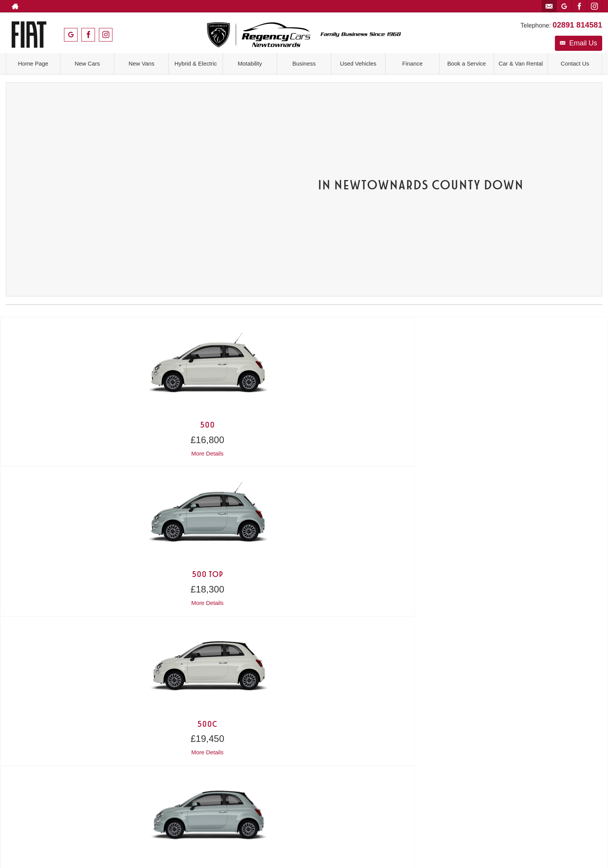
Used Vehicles (358, 63)
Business (304, 63)
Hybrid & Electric (195, 63)
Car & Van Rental (521, 63)
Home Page (33, 63)
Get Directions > (229, 628)
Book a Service (466, 63)
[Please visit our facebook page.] (579, 6)
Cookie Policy (323, 712)
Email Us (579, 39)
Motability (250, 63)
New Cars (87, 63)
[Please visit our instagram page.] (594, 6)
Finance (412, 63)
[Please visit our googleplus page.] (564, 6)
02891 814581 (577, 21)
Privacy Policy (285, 712)
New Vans (142, 63)
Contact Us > (80, 609)
